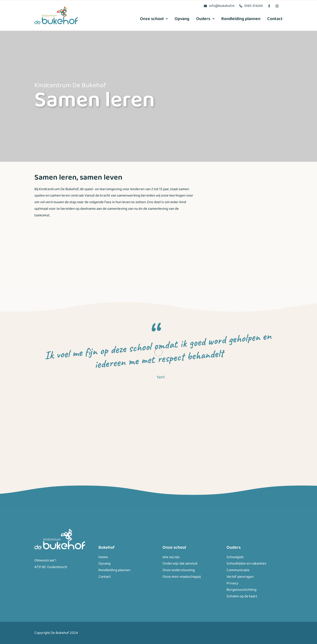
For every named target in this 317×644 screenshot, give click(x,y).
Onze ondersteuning (179, 570)
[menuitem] (219, 6)
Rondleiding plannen (241, 19)
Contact (275, 19)
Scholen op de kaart (242, 596)
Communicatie (238, 570)
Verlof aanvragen (240, 577)
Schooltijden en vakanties (246, 564)
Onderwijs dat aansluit (180, 564)
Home (103, 557)
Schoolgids (235, 557)
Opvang (182, 19)
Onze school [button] (154, 19)
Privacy (232, 583)
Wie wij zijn (171, 557)
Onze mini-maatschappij (182, 577)
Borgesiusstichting (241, 590)
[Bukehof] (56, 15)
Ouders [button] (205, 19)
